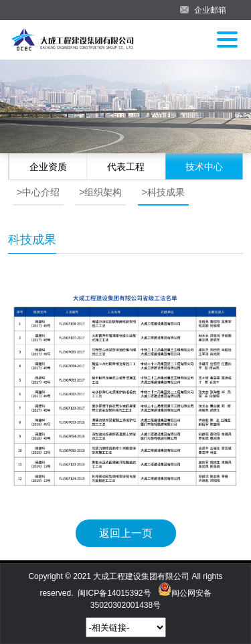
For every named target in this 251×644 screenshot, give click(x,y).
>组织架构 (100, 192)
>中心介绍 (38, 192)
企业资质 (48, 167)
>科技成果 (163, 192)
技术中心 (204, 167)
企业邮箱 (210, 10)
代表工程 (126, 167)
